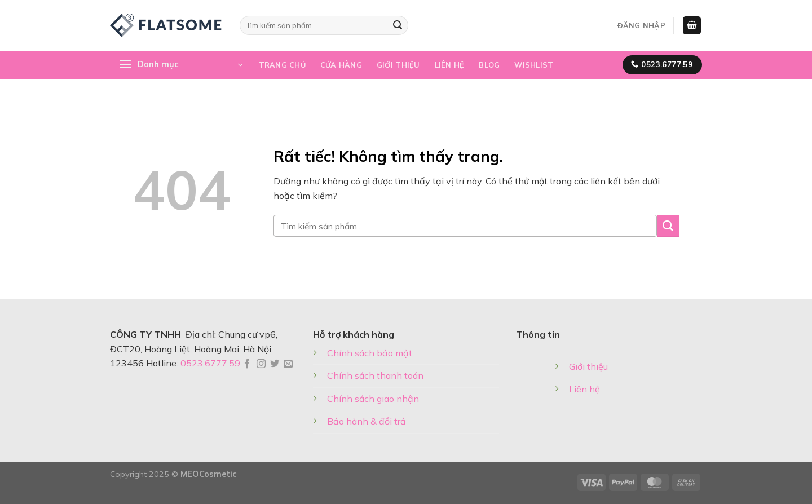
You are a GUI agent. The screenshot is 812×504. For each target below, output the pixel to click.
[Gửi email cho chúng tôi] (288, 364)
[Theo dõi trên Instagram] (261, 364)
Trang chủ (282, 65)
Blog (489, 65)
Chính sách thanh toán (375, 375)
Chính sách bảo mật (370, 353)
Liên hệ (450, 65)
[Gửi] (398, 25)
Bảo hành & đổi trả (367, 421)
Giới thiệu (398, 65)
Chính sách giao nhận (373, 399)
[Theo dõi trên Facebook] (247, 364)
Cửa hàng (341, 65)
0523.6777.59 (210, 363)
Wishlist (534, 65)
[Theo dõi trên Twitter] (275, 364)
